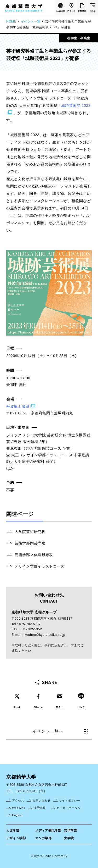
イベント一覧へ (60, 731)
